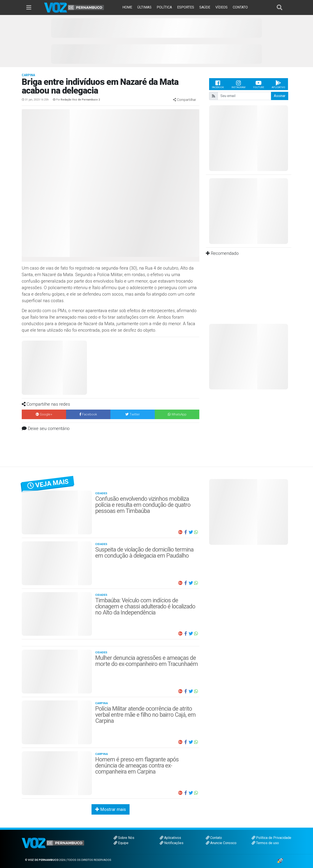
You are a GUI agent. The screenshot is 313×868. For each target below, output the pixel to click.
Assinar (280, 96)
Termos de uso (265, 843)
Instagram (238, 84)
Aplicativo (278, 84)
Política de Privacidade (271, 838)
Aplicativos (170, 838)
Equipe (121, 843)
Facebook (218, 84)
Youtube (259, 84)
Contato (214, 838)
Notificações (172, 843)
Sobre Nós (124, 838)
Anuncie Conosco (221, 843)
